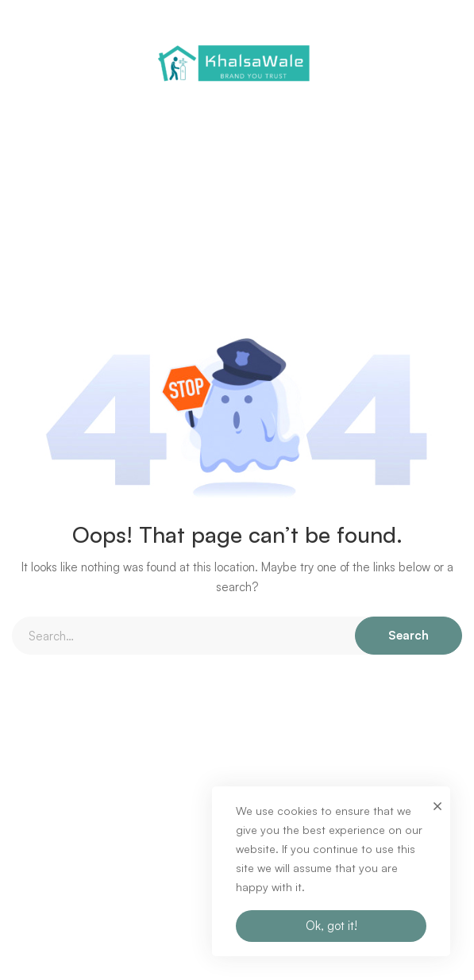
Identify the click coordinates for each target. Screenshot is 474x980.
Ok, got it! (331, 926)
